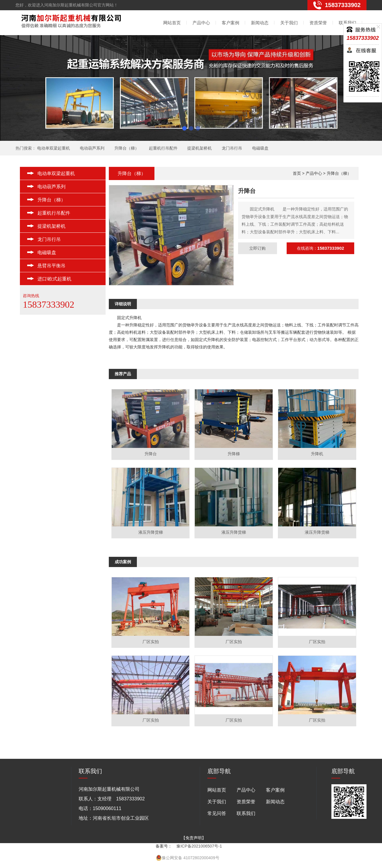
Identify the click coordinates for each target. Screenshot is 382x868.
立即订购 (257, 248)
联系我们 (347, 23)
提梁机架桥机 (199, 148)
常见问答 (217, 813)
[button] (184, 128)
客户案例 (230, 23)
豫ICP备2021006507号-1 (199, 846)
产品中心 (201, 23)
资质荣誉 (318, 23)
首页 (297, 173)
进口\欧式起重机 (54, 279)
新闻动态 (260, 23)
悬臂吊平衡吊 (51, 266)
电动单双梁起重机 (54, 148)
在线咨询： (321, 248)
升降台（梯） (127, 148)
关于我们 (289, 23)
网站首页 (172, 23)
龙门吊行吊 (232, 148)
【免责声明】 (194, 838)
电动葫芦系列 (92, 148)
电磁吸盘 (260, 148)
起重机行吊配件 (163, 148)
